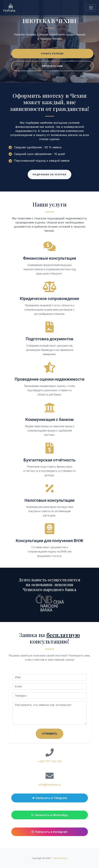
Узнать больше (52, 53)
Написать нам (52, 66)
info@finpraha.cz (50, 785)
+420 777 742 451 (50, 761)
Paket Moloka (60, 858)
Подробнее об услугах (49, 174)
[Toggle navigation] (91, 8)
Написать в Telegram (49, 798)
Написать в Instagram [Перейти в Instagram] (49, 832)
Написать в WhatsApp (49, 815)
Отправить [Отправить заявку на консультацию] (49, 734)
